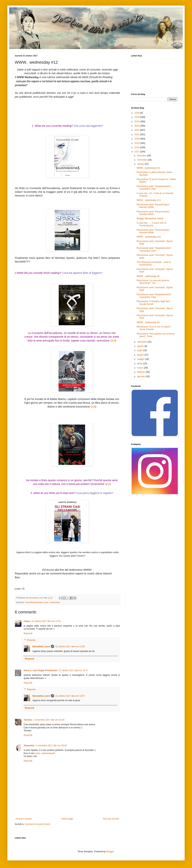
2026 (137, 113)
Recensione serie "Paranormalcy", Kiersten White (153, 231)
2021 (137, 134)
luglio (140, 350)
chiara (27, 621)
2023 (137, 126)
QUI (113, 341)
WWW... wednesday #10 (149, 237)
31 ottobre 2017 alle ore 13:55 (70, 647)
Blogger (110, 852)
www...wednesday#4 (45, 753)
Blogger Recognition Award (150, 218)
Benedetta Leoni (41, 647)
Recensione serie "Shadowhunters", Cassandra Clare (154, 188)
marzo (141, 368)
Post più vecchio (111, 819)
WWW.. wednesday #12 (148, 168)
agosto (141, 346)
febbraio (142, 372)
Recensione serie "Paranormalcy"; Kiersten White (153, 206)
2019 (137, 143)
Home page (67, 819)
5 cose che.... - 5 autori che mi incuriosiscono (151, 224)
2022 (137, 130)
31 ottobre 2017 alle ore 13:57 (70, 696)
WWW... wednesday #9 (148, 276)
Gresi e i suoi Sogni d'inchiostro (41, 670)
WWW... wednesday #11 (149, 200)
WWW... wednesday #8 (148, 322)
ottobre (141, 164)
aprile (140, 364)
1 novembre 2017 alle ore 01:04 (49, 720)
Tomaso (28, 720)
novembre (142, 160)
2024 (137, 122)
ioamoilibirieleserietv (34, 602)
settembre (142, 342)
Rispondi (28, 633)
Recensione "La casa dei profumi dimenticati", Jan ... (153, 282)
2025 (137, 117)
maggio (141, 359)
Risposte (31, 640)
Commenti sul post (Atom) (37, 824)
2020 (137, 139)
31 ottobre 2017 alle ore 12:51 (46, 621)
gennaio (141, 376)
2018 (137, 147)
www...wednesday (52, 602)
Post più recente (24, 819)
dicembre (142, 156)
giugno (141, 355)
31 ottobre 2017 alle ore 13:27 (73, 670)
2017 (137, 152)
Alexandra (29, 746)
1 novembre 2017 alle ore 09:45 (51, 746)
